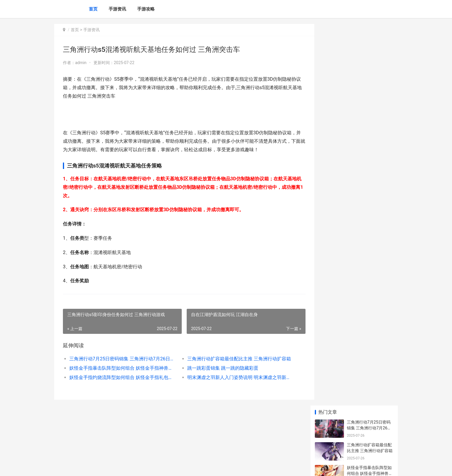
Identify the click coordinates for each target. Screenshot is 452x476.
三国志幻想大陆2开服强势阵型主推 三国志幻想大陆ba (370, 248)
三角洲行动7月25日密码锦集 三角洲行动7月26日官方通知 (120, 359)
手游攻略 (146, 9)
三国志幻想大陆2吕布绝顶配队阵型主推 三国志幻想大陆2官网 (370, 225)
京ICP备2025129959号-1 (135, 467)
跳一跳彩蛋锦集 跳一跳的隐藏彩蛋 (218, 368)
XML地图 (162, 467)
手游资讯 (117, 9)
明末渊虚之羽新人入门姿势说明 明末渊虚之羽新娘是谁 (233, 377)
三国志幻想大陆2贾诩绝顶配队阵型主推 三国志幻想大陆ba (370, 270)
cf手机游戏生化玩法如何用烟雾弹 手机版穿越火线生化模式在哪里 (370, 336)
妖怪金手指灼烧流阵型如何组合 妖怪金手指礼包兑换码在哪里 (120, 377)
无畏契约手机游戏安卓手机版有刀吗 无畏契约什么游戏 (370, 427)
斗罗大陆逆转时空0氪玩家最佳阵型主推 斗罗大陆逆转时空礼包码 (370, 293)
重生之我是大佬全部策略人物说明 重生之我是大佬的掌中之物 (370, 358)
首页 (93, 9)
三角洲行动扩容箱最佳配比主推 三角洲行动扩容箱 (233, 359)
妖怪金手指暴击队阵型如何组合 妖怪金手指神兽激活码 (120, 368)
